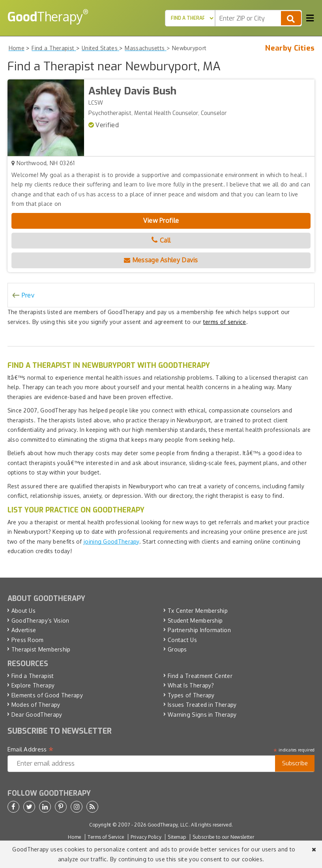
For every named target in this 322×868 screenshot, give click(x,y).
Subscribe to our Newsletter (223, 837)
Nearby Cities (290, 48)
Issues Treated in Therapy (202, 705)
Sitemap (177, 837)
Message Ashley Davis (161, 260)
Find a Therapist (33, 676)
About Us (23, 611)
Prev (28, 295)
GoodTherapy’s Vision (40, 620)
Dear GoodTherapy (37, 715)
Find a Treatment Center (200, 676)
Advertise (24, 630)
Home (74, 837)
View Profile (161, 220)
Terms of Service (106, 837)
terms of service (225, 322)
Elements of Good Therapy (47, 695)
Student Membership (195, 620)
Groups (177, 649)
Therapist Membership (41, 649)
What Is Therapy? (191, 685)
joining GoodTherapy (111, 541)
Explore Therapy (33, 685)
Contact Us (182, 640)
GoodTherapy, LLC (168, 825)
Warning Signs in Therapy (202, 715)
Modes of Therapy (36, 705)
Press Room (28, 640)
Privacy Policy (146, 837)
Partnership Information (199, 630)
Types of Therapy (191, 695)
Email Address (31, 749)
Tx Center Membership (198, 611)
